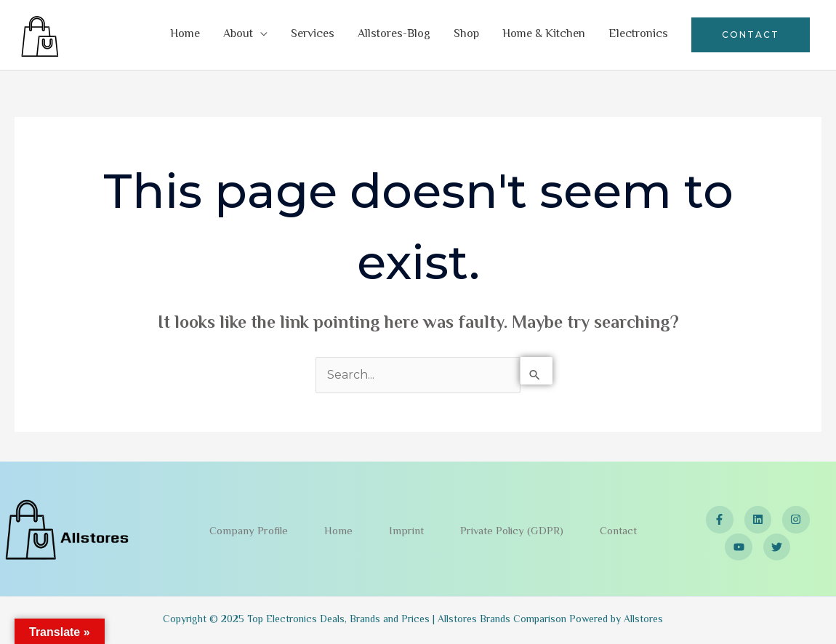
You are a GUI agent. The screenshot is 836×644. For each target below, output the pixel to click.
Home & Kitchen (544, 35)
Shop (466, 35)
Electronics (638, 35)
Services (313, 35)
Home (185, 35)
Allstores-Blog (394, 35)
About (238, 35)
